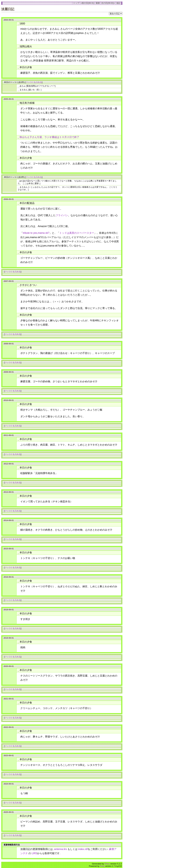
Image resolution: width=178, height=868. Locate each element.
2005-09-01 (9, 99)
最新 (98, 3)
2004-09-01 (9, 20)
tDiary (107, 864)
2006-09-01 (9, 199)
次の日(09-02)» (108, 3)
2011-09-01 (9, 435)
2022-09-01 (9, 727)
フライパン (62, 215)
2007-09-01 (9, 281)
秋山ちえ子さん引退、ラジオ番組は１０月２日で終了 (49, 137)
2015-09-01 (9, 549)
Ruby (102, 866)
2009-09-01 (9, 372)
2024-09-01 (9, 784)
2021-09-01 (9, 699)
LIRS (34, 853)
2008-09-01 (9, 344)
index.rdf (83, 849)
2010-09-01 (9, 400)
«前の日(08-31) (88, 3)
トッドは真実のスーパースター (77, 233)
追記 (118, 3)
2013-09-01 (9, 492)
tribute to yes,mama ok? (36, 233)
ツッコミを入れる (34, 82)
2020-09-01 (9, 666)
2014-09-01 (9, 520)
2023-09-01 (9, 755)
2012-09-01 (9, 464)
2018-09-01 (9, 610)
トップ (76, 3)
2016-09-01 (9, 577)
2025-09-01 (9, 812)
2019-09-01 (9, 638)
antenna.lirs (60, 849)
